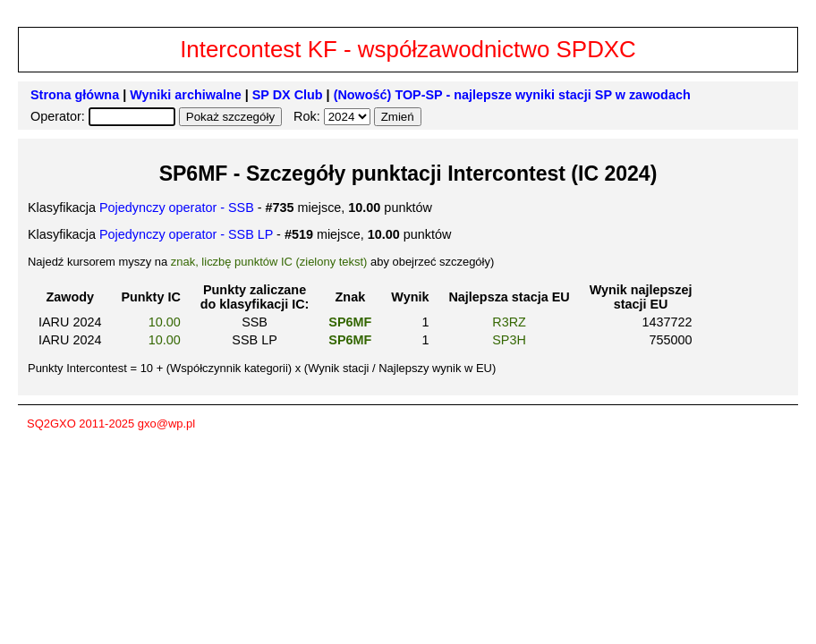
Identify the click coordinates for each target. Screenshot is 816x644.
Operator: (59, 116)
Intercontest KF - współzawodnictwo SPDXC (408, 49)
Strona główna (75, 95)
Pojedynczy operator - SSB (177, 208)
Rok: (309, 116)
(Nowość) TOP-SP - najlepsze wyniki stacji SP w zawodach (512, 95)
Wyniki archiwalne (186, 95)
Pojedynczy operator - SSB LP (186, 234)
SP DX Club (288, 95)
